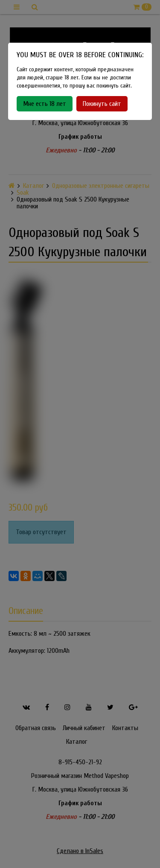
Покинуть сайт (102, 104)
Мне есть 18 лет (45, 104)
